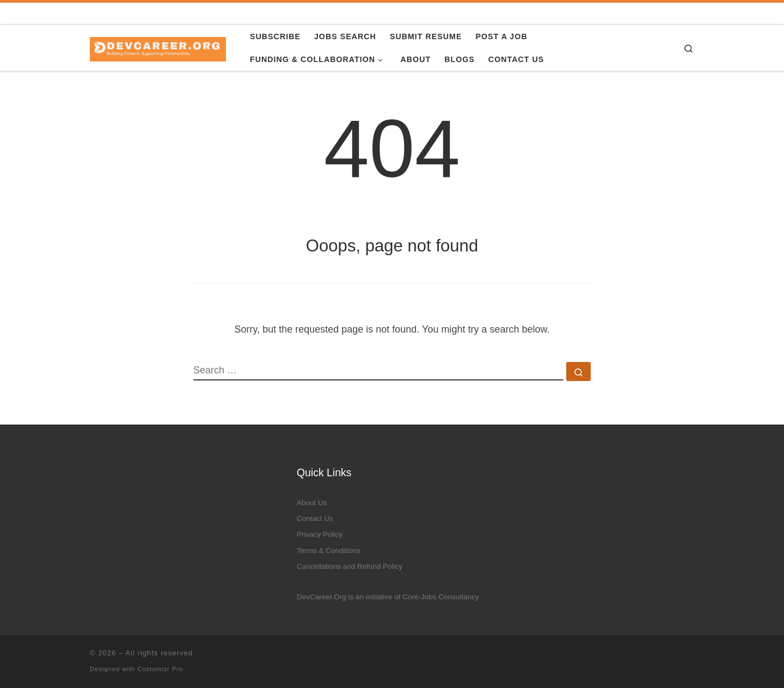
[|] (158, 48)
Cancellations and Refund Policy (350, 566)
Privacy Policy (320, 534)
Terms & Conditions (329, 551)
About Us (312, 503)
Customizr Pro (160, 669)
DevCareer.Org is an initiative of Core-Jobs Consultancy (388, 597)
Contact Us (315, 518)
